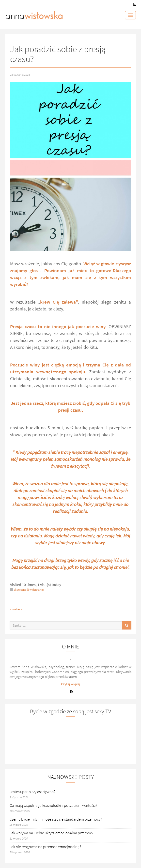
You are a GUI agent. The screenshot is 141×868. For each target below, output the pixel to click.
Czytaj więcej (71, 684)
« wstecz (16, 609)
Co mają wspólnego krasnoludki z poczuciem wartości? (53, 805)
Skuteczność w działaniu (29, 590)
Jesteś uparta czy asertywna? (32, 792)
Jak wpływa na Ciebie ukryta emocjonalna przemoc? (51, 833)
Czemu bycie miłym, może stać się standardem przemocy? (56, 819)
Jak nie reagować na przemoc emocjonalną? (45, 847)
